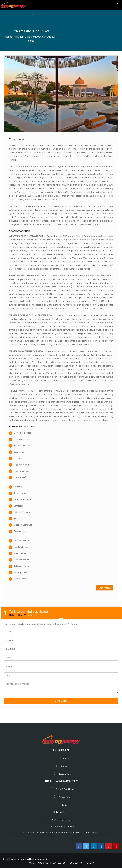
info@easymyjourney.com (62, 820)
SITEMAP (91, 863)
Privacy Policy (65, 797)
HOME (31, 863)
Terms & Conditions (65, 789)
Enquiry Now (105, 588)
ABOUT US (43, 863)
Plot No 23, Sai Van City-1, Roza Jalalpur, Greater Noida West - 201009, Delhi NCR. (62, 833)
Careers (65, 766)
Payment (65, 758)
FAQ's (65, 805)
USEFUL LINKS (76, 863)
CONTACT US (59, 863)
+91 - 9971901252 (57, 826)
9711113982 (71, 826)
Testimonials (65, 774)
